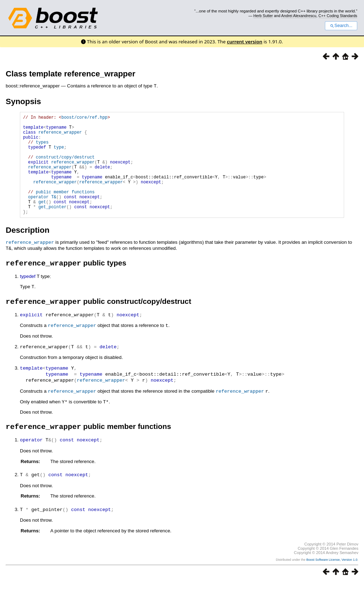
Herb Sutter (263, 16)
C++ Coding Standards (338, 16)
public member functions (65, 208)
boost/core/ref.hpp (85, 118)
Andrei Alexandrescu (299, 16)
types (42, 148)
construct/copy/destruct (65, 166)
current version (245, 42)
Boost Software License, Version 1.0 (332, 580)
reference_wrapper (60, 136)
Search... (341, 26)
